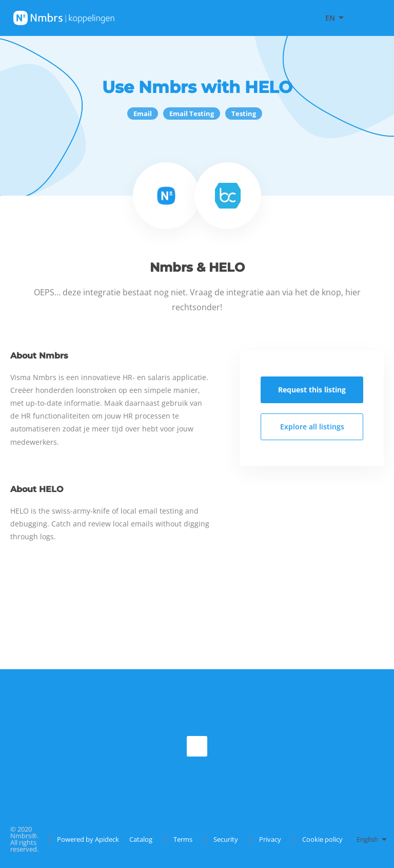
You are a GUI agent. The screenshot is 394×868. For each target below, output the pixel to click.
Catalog (141, 839)
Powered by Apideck (88, 839)
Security (226, 839)
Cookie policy (322, 839)
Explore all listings (312, 427)
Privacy (270, 839)
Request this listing (312, 390)
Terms (183, 839)
